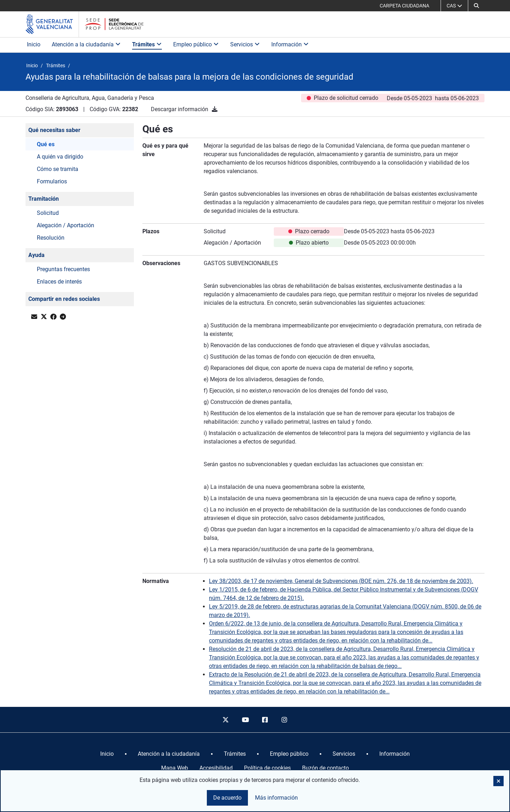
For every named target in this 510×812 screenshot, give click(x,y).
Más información (276, 798)
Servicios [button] (245, 44)
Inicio (34, 44)
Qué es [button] (46, 144)
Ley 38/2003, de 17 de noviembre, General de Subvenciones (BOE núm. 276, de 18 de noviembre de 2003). (341, 581)
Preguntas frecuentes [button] (63, 269)
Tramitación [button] (44, 199)
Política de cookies (267, 768)
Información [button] (290, 44)
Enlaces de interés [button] (59, 282)
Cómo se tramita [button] (58, 169)
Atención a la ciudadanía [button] (86, 44)
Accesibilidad (216, 768)
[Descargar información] (215, 109)
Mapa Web (175, 768)
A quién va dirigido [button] (60, 157)
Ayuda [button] (36, 255)
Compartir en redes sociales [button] (64, 299)
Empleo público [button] (196, 44)
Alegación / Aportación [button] (66, 225)
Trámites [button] (147, 44)
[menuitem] (107, 754)
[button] (476, 6)
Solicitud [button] (48, 213)
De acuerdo (227, 798)
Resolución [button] (51, 238)
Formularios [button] (52, 181)
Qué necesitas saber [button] (54, 130)
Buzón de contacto (325, 768)
